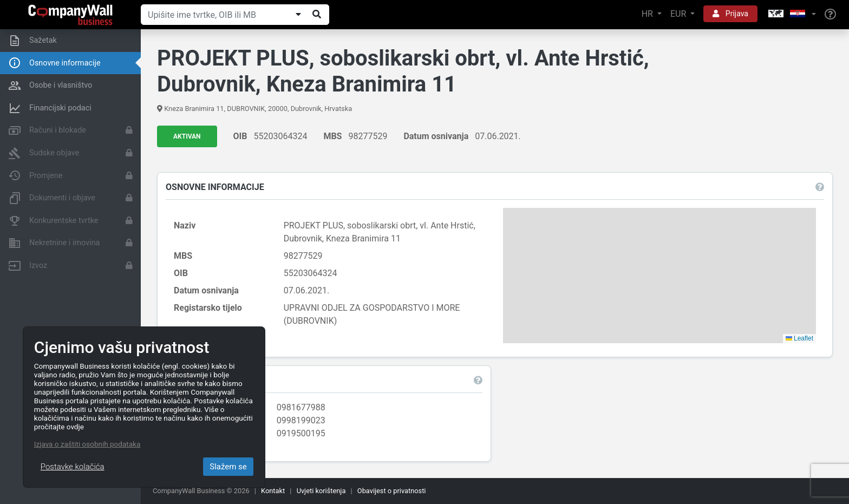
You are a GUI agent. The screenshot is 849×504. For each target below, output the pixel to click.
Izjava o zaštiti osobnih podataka (87, 444)
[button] (791, 14)
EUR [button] (679, 14)
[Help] (830, 15)
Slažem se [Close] (228, 467)
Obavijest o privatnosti (392, 491)
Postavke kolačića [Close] (73, 467)
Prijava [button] (730, 14)
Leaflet (799, 338)
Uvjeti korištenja (321, 491)
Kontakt (273, 491)
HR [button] (648, 14)
